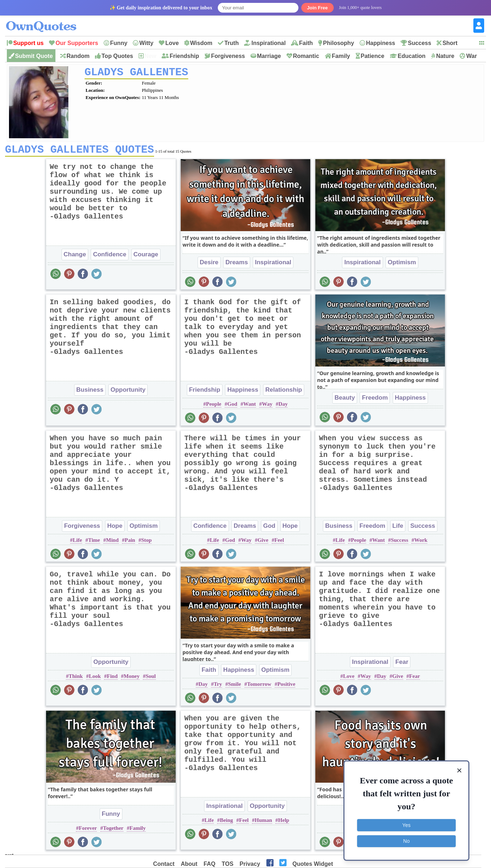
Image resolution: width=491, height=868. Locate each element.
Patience (373, 56)
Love (172, 43)
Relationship (284, 392)
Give (263, 543)
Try (218, 687)
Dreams (237, 265)
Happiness (381, 43)
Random (78, 56)
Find (112, 679)
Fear (402, 664)
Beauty (345, 400)
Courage (146, 257)
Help (284, 823)
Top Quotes (117, 56)
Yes (407, 825)
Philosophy (338, 43)
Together (113, 831)
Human (263, 823)
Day (283, 406)
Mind (112, 543)
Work (421, 543)
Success (420, 43)
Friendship (184, 56)
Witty (146, 43)
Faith (306, 43)
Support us (28, 43)
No (406, 841)
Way (267, 406)
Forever (88, 831)
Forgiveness (228, 56)
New (150, 56)
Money (132, 679)
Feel (279, 543)
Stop (146, 543)
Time (94, 543)
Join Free (317, 8)
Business (90, 392)
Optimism (402, 265)
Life (77, 543)
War (472, 56)
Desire (209, 265)
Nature (445, 56)
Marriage (269, 56)
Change (75, 257)
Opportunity (128, 392)
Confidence (110, 257)
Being (227, 823)
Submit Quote (34, 56)
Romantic (306, 56)
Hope (115, 528)
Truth (231, 43)
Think (76, 679)
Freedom (375, 400)
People (214, 406)
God (232, 406)
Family (341, 56)
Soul (150, 679)
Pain (130, 543)
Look (95, 679)
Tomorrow (259, 687)
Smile (235, 687)
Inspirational (268, 43)
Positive (286, 687)
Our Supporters (77, 43)
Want (250, 406)
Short (450, 43)
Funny (119, 43)
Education (412, 56)
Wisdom (201, 43)
